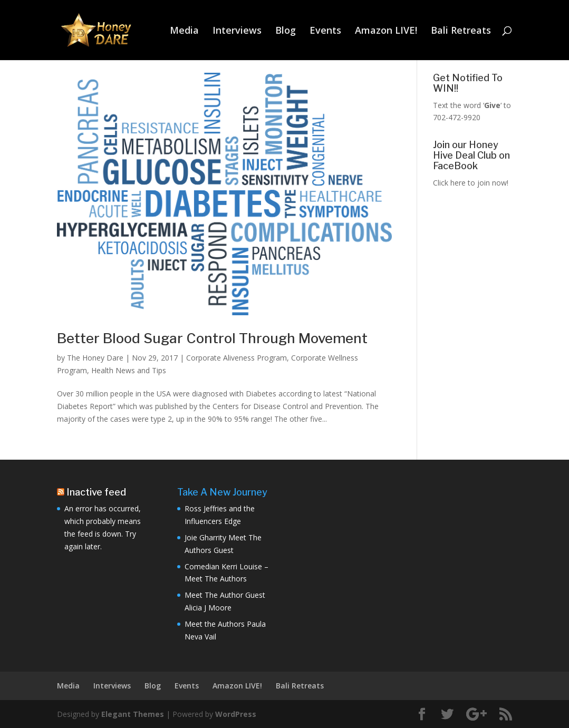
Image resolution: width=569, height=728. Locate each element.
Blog (286, 31)
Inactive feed (96, 492)
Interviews (237, 31)
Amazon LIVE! (386, 31)
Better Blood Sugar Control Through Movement (212, 338)
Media (184, 31)
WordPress (236, 714)
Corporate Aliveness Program (237, 358)
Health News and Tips (129, 370)
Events (325, 31)
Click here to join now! (471, 183)
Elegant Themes (133, 714)
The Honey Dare (95, 358)
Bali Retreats (461, 31)
